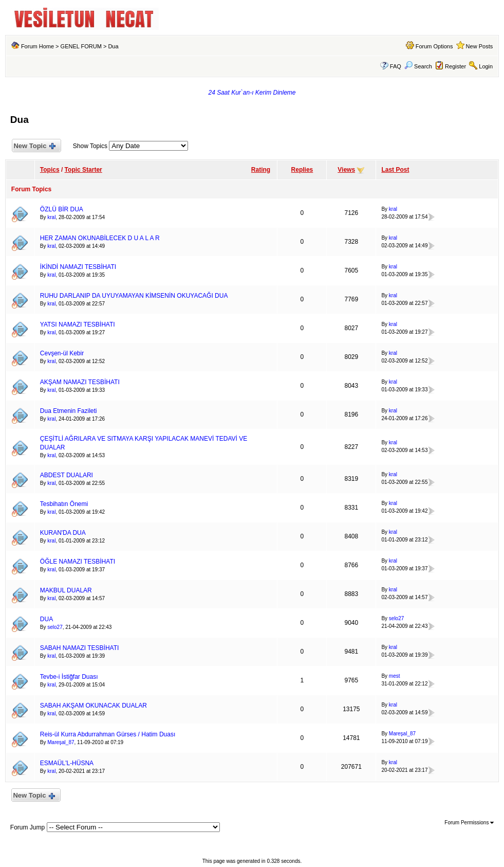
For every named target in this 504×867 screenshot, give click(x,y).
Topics (50, 170)
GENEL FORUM (81, 46)
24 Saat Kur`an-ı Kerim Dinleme (252, 93)
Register (455, 66)
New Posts (480, 46)
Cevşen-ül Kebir (62, 353)
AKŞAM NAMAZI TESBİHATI (80, 382)
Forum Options (434, 46)
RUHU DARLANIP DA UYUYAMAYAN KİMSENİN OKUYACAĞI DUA (134, 296)
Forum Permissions (469, 823)
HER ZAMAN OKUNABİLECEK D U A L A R (100, 238)
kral (51, 217)
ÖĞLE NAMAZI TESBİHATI (78, 562)
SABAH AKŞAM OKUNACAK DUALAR (94, 706)
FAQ (396, 66)
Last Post (395, 170)
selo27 (55, 627)
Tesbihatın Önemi (64, 504)
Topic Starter (83, 170)
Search (418, 66)
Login (486, 66)
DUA (46, 619)
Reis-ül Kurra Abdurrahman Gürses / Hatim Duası (108, 734)
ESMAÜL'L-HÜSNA (67, 763)
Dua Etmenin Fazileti (69, 411)
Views (346, 170)
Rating (261, 170)
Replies (302, 170)
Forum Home (38, 46)
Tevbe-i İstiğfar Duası (69, 677)
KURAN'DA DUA (63, 533)
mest (395, 676)
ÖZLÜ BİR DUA (62, 209)
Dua (113, 46)
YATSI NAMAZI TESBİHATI (78, 324)
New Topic (34, 146)
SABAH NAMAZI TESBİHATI (80, 648)
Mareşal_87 (61, 742)
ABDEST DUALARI (67, 475)
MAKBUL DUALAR (66, 590)
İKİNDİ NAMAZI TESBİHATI (78, 267)
